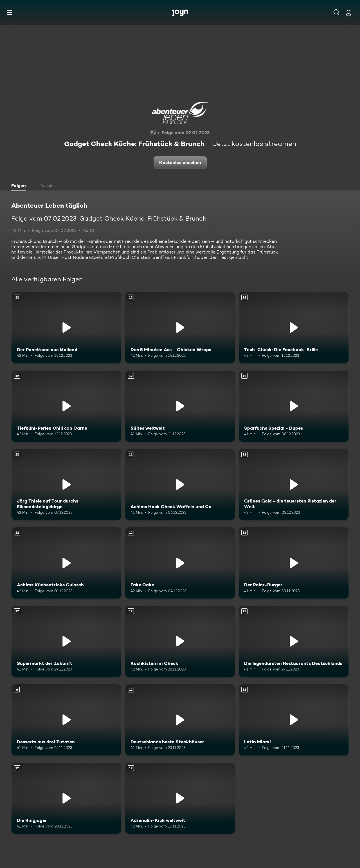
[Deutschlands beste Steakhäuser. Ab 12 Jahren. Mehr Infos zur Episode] (180, 720)
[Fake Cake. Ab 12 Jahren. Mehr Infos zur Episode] (180, 563)
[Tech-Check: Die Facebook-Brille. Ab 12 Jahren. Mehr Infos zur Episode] (294, 328)
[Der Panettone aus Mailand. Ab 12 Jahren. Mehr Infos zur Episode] (66, 328)
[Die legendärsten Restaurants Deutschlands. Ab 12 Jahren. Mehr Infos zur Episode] (294, 641)
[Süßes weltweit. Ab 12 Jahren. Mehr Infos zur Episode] (180, 406)
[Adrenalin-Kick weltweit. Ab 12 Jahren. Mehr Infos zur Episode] (180, 798)
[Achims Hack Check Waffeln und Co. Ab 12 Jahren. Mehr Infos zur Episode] (180, 485)
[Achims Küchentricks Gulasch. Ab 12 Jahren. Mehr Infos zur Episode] (66, 563)
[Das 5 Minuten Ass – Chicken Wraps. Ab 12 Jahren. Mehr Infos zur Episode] (180, 328)
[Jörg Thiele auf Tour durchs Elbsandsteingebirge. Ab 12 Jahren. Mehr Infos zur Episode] (66, 485)
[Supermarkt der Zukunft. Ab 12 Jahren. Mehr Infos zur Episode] (66, 641)
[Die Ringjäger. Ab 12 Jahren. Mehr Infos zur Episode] (66, 798)
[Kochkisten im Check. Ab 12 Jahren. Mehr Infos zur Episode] (180, 641)
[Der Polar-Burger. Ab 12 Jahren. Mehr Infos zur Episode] (294, 563)
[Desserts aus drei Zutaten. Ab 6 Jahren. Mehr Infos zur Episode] (66, 720)
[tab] (20, 186)
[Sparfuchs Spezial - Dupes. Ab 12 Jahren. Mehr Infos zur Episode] (294, 406)
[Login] (348, 13)
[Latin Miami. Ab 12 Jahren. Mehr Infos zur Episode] (294, 720)
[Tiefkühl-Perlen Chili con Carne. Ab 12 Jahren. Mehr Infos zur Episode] (66, 406)
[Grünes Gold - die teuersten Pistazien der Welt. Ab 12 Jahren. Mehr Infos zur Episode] (294, 485)
